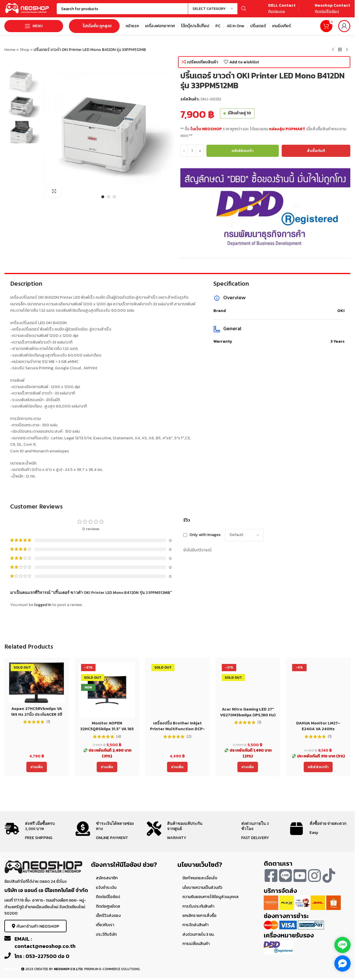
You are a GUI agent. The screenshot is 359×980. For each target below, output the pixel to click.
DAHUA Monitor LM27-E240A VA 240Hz (318, 726)
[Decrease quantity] (184, 151)
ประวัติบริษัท (106, 934)
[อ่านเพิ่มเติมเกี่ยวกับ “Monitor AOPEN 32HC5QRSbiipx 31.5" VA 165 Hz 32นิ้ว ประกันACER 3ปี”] (107, 767)
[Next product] (347, 50)
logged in (43, 605)
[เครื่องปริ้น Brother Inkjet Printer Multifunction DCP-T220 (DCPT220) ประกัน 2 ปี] (177, 690)
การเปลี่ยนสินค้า (196, 944)
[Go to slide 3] (114, 197)
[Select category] (213, 9)
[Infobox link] (275, 9)
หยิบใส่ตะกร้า (243, 151)
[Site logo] (28, 8)
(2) (189, 737)
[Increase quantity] (200, 151)
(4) (119, 737)
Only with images (205, 535)
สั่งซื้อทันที (316, 151)
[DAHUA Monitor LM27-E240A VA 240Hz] (318, 690)
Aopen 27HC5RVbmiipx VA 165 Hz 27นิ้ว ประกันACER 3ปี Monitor (37, 714)
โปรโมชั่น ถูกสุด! (94, 26)
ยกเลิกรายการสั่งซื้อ (199, 916)
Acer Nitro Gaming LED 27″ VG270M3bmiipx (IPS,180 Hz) (248, 712)
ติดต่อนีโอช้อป (108, 897)
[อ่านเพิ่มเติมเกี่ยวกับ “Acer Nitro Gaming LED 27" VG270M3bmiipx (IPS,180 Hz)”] (248, 767)
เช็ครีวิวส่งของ (108, 916)
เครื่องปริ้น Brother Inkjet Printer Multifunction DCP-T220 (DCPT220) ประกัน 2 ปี (177, 729)
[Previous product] (333, 50)
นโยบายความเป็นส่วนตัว (202, 888)
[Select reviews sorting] (244, 535)
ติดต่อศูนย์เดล (108, 906)
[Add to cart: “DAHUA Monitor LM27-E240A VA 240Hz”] (318, 767)
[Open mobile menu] (34, 26)
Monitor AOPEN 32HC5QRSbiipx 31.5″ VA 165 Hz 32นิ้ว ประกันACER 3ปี (107, 729)
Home (10, 50)
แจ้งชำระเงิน (106, 888)
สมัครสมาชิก (107, 878)
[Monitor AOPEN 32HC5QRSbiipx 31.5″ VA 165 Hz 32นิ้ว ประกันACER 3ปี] (107, 690)
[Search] (153, 9)
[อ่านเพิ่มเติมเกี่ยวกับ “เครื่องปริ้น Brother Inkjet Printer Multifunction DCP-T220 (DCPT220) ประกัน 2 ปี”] (177, 767)
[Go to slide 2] (109, 197)
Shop (24, 50)
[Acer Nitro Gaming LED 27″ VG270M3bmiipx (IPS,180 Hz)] (248, 683)
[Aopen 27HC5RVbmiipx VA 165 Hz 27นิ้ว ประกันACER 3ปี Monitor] (37, 683)
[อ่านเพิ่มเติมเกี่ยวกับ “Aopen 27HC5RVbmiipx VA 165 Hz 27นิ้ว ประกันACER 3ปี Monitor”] (37, 767)
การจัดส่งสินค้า (195, 925)
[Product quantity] (192, 151)
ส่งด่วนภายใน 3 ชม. (198, 934)
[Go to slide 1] (103, 197)
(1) (48, 722)
